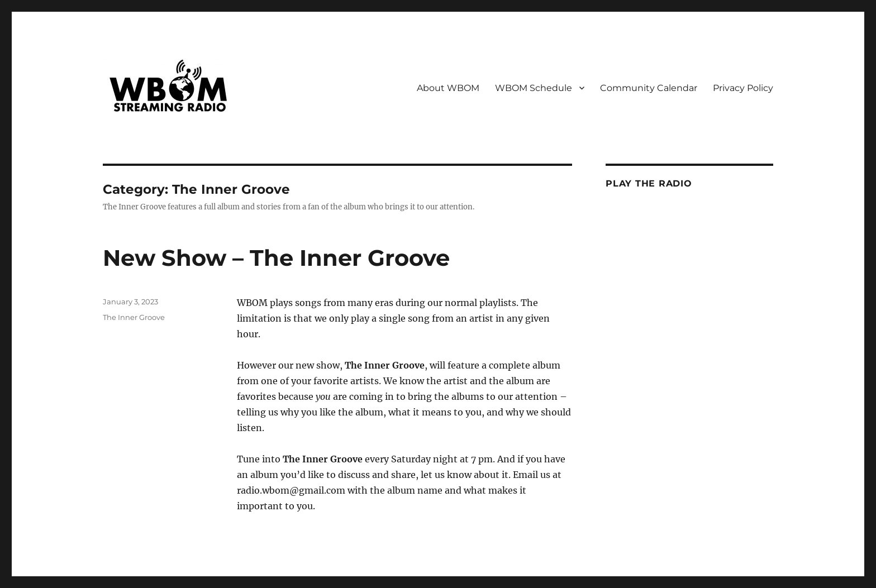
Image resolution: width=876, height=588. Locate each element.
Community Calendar (649, 88)
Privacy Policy (743, 88)
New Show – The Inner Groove (276, 258)
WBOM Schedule (534, 88)
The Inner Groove (134, 317)
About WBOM (448, 88)
